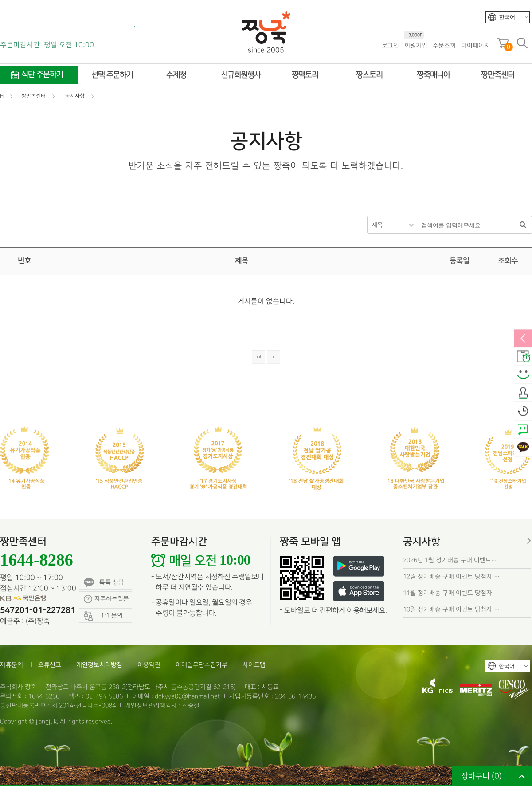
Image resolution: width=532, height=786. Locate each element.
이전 (274, 357)
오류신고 (50, 665)
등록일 (460, 261)
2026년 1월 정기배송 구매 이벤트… (450, 560)
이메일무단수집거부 (201, 665)
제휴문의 (12, 665)
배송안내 (523, 357)
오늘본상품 (523, 412)
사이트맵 (254, 665)
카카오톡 (523, 448)
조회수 (508, 261)
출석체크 (523, 393)
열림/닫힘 (523, 339)
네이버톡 (523, 430)
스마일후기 (523, 375)
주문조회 (444, 45)
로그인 (390, 45)
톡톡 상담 (104, 583)
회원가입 (416, 45)
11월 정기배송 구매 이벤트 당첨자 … (451, 593)
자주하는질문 (106, 599)
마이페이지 (475, 45)
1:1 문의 (103, 616)
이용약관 (149, 665)
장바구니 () (481, 776)
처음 (258, 357)
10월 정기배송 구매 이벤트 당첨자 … (451, 609)
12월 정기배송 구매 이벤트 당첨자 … (451, 576)
